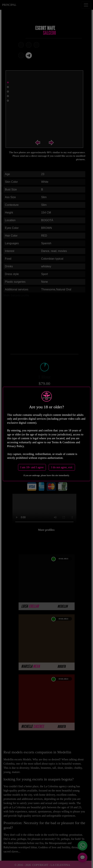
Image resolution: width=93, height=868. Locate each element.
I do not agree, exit (62, 467)
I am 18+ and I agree (32, 467)
